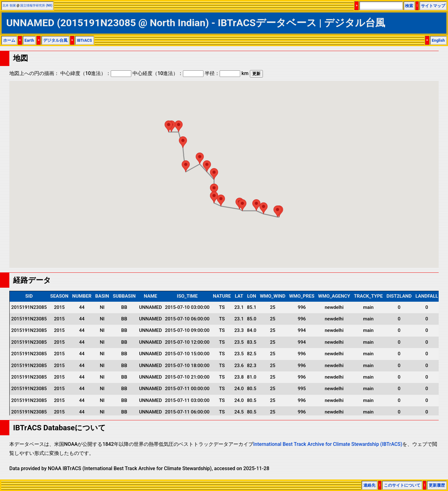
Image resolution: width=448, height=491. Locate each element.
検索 (409, 6)
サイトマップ (433, 6)
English (438, 40)
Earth (29, 40)
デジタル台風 (55, 40)
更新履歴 (437, 485)
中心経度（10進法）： (168, 73)
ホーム (9, 40)
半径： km (226, 73)
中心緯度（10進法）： (96, 73)
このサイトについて (402, 485)
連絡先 (369, 485)
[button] (278, 211)
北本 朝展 (9, 5)
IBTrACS (84, 40)
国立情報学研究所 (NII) (36, 5)
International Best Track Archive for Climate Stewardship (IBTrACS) (328, 444)
